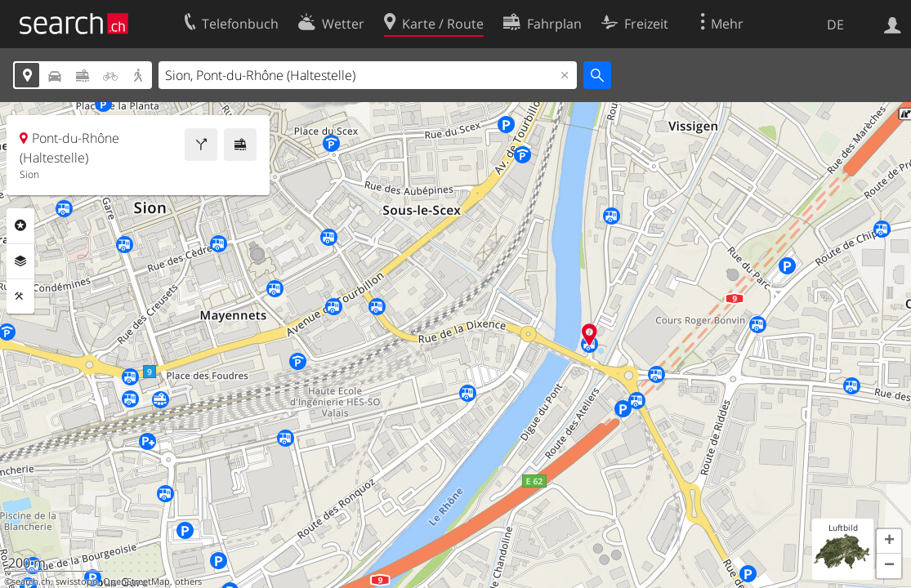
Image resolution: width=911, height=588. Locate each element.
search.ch (31, 581)
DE (835, 24)
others (188, 581)
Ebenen (20, 261)
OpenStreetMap (136, 581)
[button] (889, 541)
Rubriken (20, 225)
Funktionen (20, 296)
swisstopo (77, 581)
